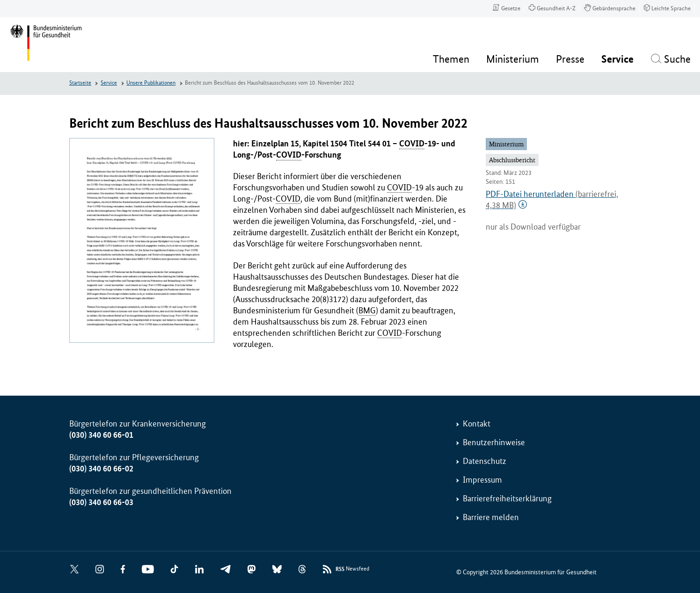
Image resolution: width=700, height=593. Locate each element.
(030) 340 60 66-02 (101, 469)
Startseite (80, 83)
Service (109, 83)
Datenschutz (485, 461)
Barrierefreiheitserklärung (507, 499)
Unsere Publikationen (151, 83)
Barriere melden (491, 517)
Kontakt (477, 424)
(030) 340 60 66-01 (101, 435)
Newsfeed (352, 569)
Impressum (482, 480)
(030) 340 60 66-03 (101, 502)
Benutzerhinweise (494, 442)
